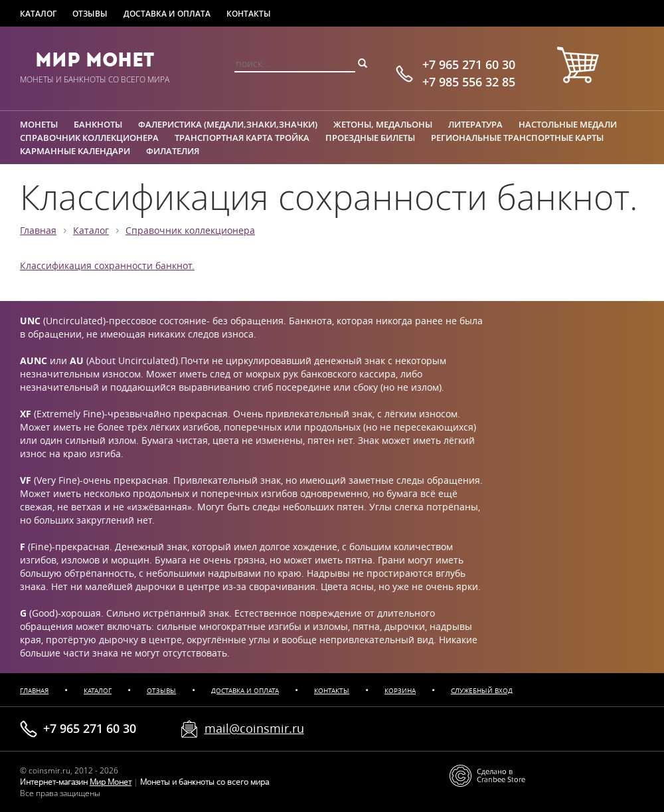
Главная (38, 231)
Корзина (400, 691)
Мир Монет (95, 60)
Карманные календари (75, 151)
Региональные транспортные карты (517, 138)
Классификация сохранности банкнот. (107, 266)
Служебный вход (482, 691)
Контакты (249, 14)
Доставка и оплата (167, 14)
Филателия (173, 151)
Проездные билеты (370, 138)
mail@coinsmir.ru (254, 728)
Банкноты (98, 124)
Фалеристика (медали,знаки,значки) (228, 124)
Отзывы (90, 14)
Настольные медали (568, 124)
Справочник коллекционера (89, 138)
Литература (475, 124)
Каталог (38, 14)
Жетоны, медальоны (383, 124)
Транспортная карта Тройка (242, 138)
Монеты (39, 124)
